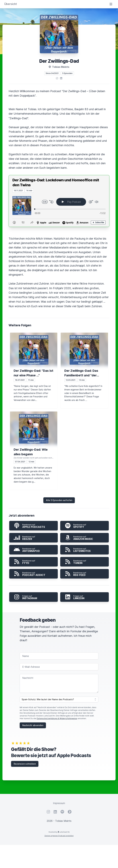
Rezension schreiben (25, 764)
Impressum (59, 803)
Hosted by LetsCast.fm (59, 832)
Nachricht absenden (33, 725)
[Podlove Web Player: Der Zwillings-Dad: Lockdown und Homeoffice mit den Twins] (59, 210)
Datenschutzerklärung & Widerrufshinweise (57, 718)
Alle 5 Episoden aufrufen (59, 500)
